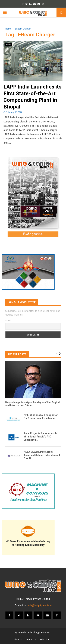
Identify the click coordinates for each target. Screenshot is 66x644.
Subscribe (45, 640)
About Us (18, 640)
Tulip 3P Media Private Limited (33, 599)
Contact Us (31, 640)
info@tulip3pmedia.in (40, 605)
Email (8, 321)
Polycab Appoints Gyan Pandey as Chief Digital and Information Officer (32, 404)
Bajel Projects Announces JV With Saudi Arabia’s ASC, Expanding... (41, 437)
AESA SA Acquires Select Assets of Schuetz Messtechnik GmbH (42, 455)
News (8, 45)
